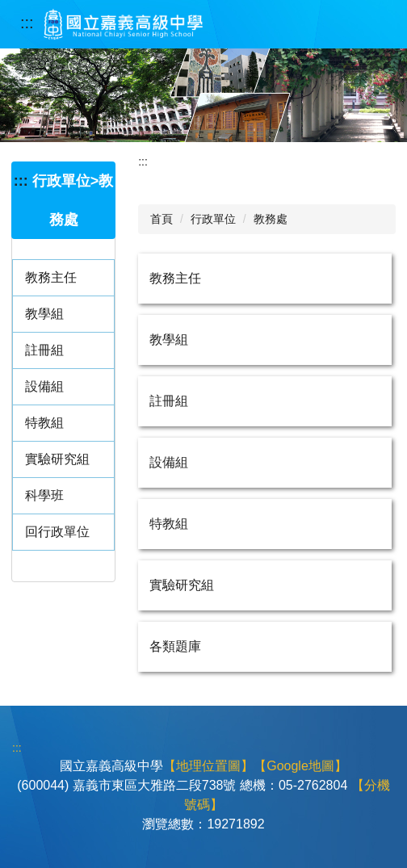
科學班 (44, 495)
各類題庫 (175, 646)
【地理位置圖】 (208, 766)
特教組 (44, 423)
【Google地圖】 (300, 766)
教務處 (271, 219)
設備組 (44, 386)
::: (27, 23)
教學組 (44, 314)
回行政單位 (57, 532)
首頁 (162, 219)
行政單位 (213, 219)
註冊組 (44, 350)
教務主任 (51, 277)
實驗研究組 (57, 459)
